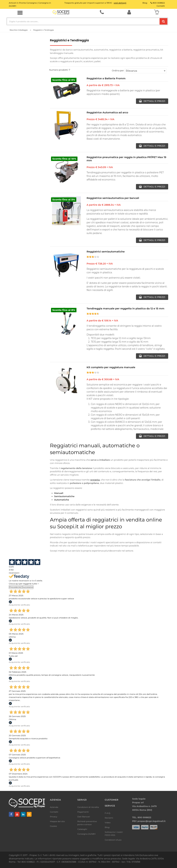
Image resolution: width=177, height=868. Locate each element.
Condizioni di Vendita (88, 807)
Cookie (53, 826)
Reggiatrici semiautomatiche (106, 252)
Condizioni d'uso (113, 840)
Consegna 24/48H (86, 834)
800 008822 (158, 3)
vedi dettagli (120, 3)
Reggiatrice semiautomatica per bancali (113, 198)
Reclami (109, 818)
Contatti (54, 812)
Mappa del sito (57, 821)
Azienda (54, 807)
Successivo (28, 587)
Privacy (54, 817)
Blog (107, 827)
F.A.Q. (108, 813)
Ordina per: (118, 70)
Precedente (15, 587)
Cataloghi (82, 829)
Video (108, 823)
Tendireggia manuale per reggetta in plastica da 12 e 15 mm (126, 308)
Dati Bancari (84, 817)
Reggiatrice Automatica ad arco (107, 112)
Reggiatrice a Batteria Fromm (106, 78)
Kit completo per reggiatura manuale (111, 367)
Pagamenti (83, 812)
